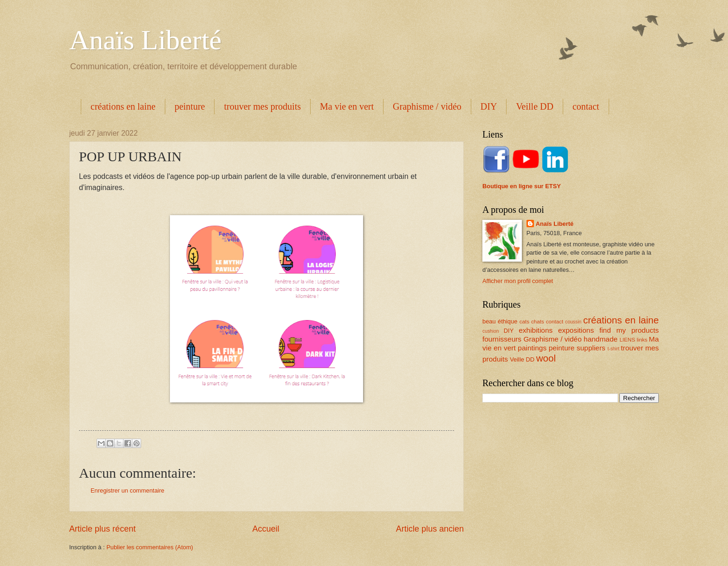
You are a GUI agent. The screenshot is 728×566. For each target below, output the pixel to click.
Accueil (266, 529)
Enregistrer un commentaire (127, 490)
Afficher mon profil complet (518, 281)
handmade (601, 339)
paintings (532, 348)
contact (586, 106)
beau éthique (500, 321)
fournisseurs (502, 339)
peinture (190, 106)
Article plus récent (102, 529)
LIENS (627, 340)
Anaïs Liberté (145, 40)
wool (546, 358)
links (642, 340)
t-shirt (613, 349)
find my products (629, 330)
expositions (576, 330)
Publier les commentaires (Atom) (150, 547)
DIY (489, 106)
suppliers (591, 348)
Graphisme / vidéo (427, 106)
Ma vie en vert (347, 106)
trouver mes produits (262, 106)
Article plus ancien (430, 529)
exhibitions (536, 330)
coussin (573, 322)
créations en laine (123, 106)
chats (538, 322)
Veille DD (535, 106)
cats (524, 322)
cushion (491, 331)
